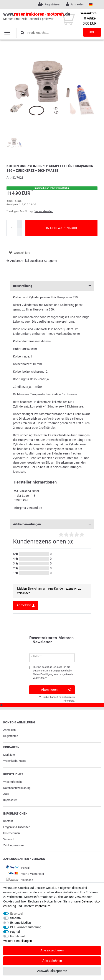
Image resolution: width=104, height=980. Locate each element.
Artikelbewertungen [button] (52, 524)
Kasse (22, 761)
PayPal (15, 932)
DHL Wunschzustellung (26, 927)
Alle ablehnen (52, 961)
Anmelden (9, 730)
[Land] (91, 4)
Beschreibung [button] (52, 286)
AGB (6, 794)
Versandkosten (44, 211)
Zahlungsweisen (13, 845)
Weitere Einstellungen (18, 941)
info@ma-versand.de (28, 508)
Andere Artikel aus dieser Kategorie (32, 261)
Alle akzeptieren (52, 950)
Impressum (10, 800)
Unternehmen (12, 833)
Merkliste (9, 755)
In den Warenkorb (61, 228)
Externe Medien (21, 923)
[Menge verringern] (20, 232)
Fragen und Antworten (17, 827)
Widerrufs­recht (12, 782)
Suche (92, 32)
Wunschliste (19, 253)
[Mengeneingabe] (12, 228)
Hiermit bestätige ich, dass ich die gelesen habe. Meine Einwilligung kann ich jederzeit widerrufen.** (53, 672)
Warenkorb (10, 761)
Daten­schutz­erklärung (17, 788)
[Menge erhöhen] (20, 224)
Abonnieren (56, 690)
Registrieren (11, 736)
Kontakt (8, 821)
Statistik (16, 918)
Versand (8, 839)
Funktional (17, 936)
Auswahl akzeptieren (52, 971)
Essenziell (17, 914)
